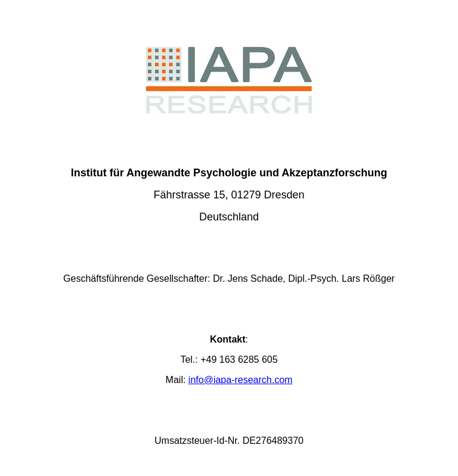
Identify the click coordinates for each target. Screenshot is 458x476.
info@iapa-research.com (241, 380)
